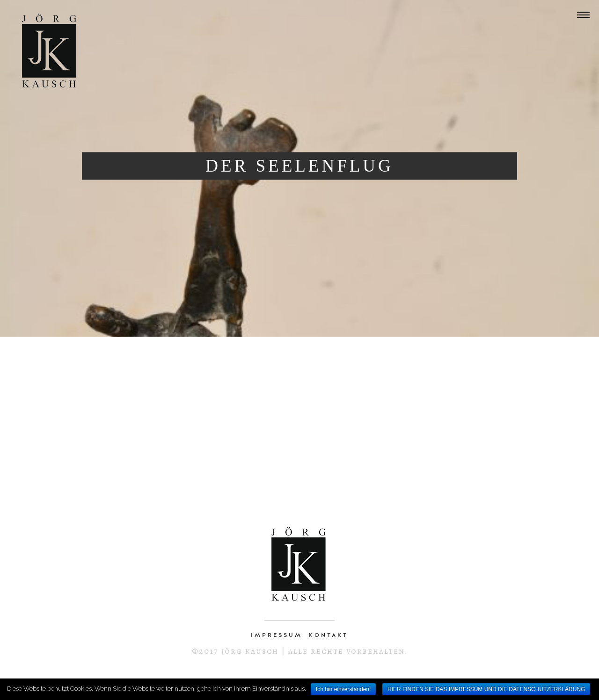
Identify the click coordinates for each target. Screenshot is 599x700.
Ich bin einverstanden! (343, 689)
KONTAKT (329, 635)
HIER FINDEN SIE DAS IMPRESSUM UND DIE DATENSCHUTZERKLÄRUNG (486, 689)
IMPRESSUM (277, 635)
